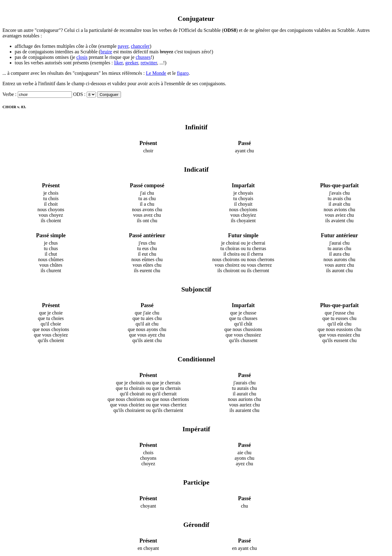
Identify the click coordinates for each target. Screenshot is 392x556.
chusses (143, 57)
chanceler (140, 46)
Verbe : (9, 94)
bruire (106, 52)
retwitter (149, 63)
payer (123, 46)
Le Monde (156, 73)
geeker (132, 63)
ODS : (79, 94)
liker (118, 63)
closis (82, 57)
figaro (183, 73)
